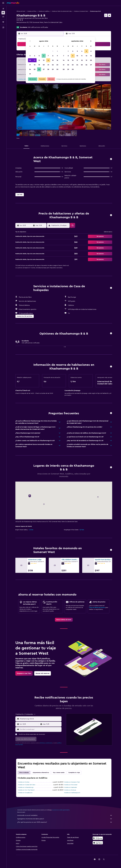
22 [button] (53, 65)
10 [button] (30, 60)
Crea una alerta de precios (97, 608)
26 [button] (39, 69)
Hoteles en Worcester (71, 785)
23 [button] (57, 65)
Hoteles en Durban (24, 782)
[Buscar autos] (3, 17)
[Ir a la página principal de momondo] (13, 3)
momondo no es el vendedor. (65, 815)
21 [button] (48, 65)
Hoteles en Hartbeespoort (72, 793)
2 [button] (57, 51)
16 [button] (57, 60)
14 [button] (48, 60)
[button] (3, 3)
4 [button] (35, 56)
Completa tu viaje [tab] (74, 773)
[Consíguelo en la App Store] (98, 843)
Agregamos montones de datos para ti (65, 819)
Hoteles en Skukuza (70, 790)
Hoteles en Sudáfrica (44, 11)
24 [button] (30, 69)
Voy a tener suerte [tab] (59, 773)
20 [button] (44, 65)
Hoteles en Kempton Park (72, 782)
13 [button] (44, 60)
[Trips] (3, 22)
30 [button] (57, 69)
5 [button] (39, 56)
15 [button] (53, 60)
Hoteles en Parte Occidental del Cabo (62, 11)
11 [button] (35, 60)
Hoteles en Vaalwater (71, 787)
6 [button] (44, 56)
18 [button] (35, 65)
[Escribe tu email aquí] (40, 729)
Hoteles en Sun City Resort (26, 790)
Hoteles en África (32, 11)
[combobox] (40, 719)
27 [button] (44, 69)
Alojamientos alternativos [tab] (41, 773)
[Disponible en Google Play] (98, 838)
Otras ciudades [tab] (24, 773)
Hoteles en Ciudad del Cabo (27, 785)
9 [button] (57, 56)
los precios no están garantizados (61, 810)
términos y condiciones (46, 743)
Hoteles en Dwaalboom (25, 793)
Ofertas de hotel (21, 11)
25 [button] (35, 69)
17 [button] (30, 65)
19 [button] (39, 65)
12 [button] (39, 60)
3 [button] (30, 56)
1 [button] (53, 51)
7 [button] (48, 56)
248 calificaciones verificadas (38, 27)
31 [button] (30, 74)
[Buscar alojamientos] (3, 13)
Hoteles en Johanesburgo (26, 787)
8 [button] (53, 56)
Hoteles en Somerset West (81, 11)
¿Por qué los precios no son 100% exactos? (65, 822)
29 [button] (53, 69)
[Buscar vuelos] (3, 9)
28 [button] (48, 69)
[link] (64, 620)
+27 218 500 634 (22, 25)
